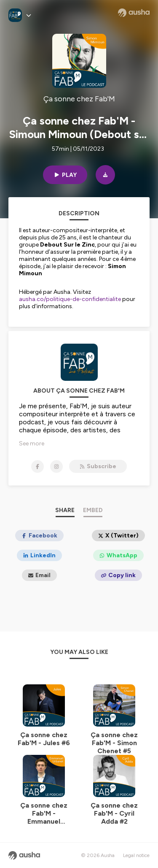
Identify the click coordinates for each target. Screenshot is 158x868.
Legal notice (136, 855)
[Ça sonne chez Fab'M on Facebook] (37, 467)
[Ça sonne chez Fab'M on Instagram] (56, 467)
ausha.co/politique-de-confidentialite (70, 299)
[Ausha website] (134, 13)
